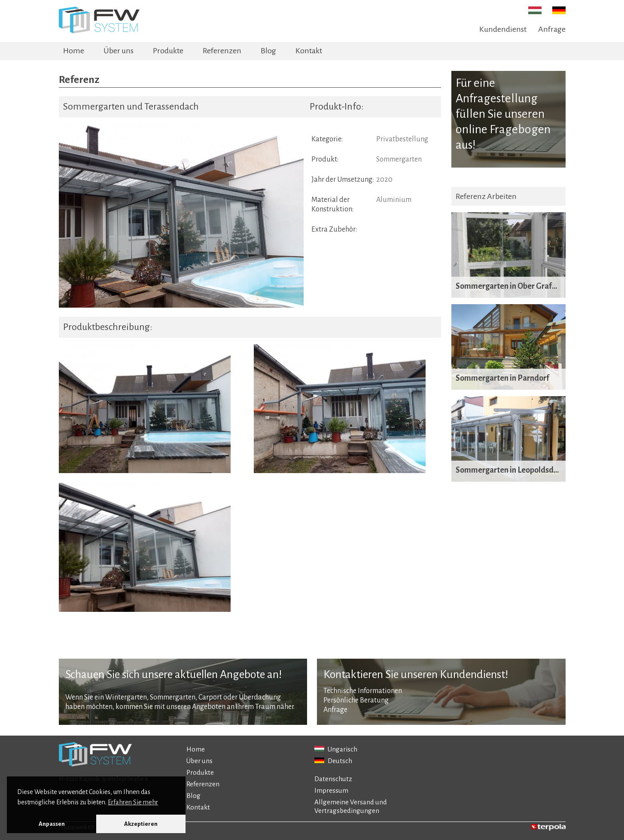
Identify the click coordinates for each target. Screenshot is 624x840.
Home (74, 51)
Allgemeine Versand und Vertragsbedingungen (351, 806)
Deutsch (333, 761)
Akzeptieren (141, 824)
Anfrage (552, 29)
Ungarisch (336, 749)
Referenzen (222, 51)
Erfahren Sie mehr (133, 802)
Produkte (168, 51)
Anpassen (52, 824)
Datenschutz (333, 779)
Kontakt (309, 51)
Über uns (119, 51)
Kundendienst (503, 29)
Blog (268, 51)
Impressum (331, 790)
